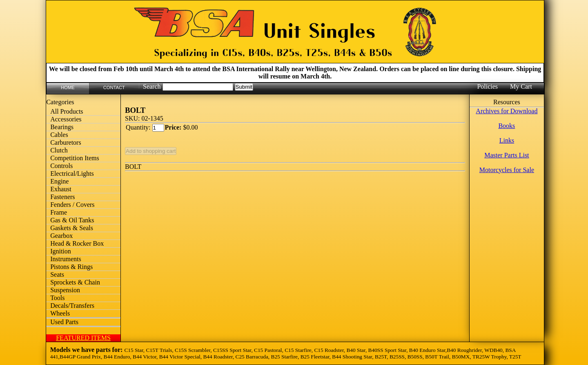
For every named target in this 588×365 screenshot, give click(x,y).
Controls (61, 166)
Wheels (60, 313)
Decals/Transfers (72, 306)
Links (507, 140)
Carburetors (66, 142)
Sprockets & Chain (75, 282)
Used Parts (64, 322)
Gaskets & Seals (72, 228)
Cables (59, 135)
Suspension (65, 290)
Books (507, 126)
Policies (487, 86)
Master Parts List (507, 155)
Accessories (66, 119)
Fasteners (62, 197)
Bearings (62, 127)
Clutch (59, 150)
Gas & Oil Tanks (72, 220)
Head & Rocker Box (77, 243)
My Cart (521, 86)
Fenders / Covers (72, 205)
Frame (59, 212)
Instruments (66, 259)
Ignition (61, 251)
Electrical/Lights (72, 174)
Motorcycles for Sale (507, 170)
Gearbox (61, 236)
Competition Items (75, 158)
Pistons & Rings (71, 267)
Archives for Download (507, 111)
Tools (57, 298)
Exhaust (61, 189)
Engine (59, 181)
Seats (57, 274)
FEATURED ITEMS (83, 338)
